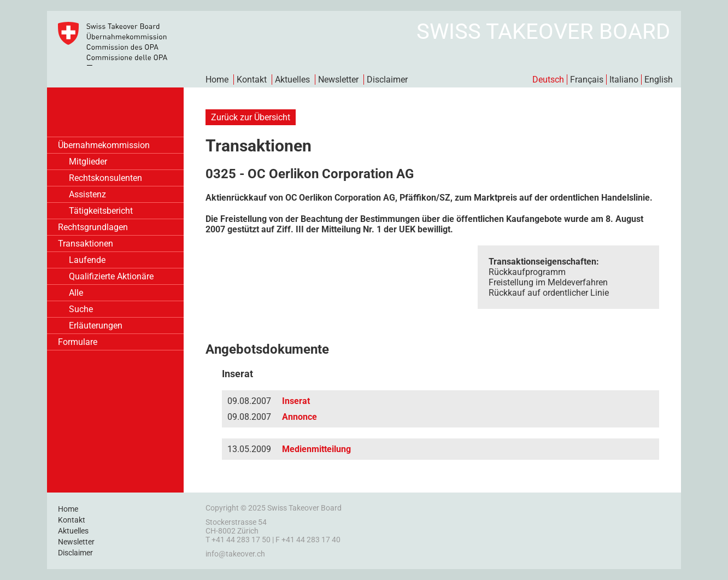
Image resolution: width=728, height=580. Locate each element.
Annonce (300, 417)
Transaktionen (86, 244)
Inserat (296, 401)
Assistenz (87, 194)
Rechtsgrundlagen (93, 227)
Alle (76, 293)
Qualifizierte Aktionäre (111, 276)
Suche (81, 309)
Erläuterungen (96, 326)
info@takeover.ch (235, 554)
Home (217, 80)
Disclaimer (387, 80)
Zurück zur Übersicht (251, 117)
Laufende (87, 260)
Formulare (78, 342)
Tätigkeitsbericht (101, 211)
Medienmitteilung (316, 449)
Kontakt (252, 80)
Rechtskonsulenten (105, 178)
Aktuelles (292, 80)
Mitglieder (88, 162)
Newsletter (338, 80)
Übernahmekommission (104, 145)
